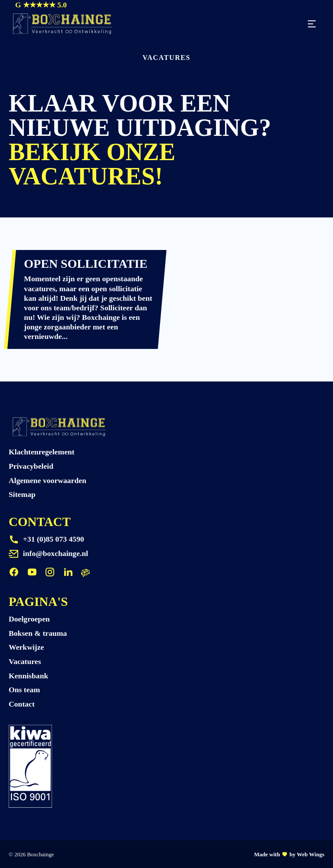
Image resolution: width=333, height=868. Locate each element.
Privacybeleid (31, 466)
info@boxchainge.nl (55, 553)
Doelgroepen (29, 619)
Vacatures (25, 661)
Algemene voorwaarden (47, 480)
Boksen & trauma (38, 633)
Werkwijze (26, 647)
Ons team (24, 690)
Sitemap (22, 494)
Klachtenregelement (42, 452)
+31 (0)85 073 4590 (54, 539)
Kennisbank (28, 676)
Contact (22, 704)
